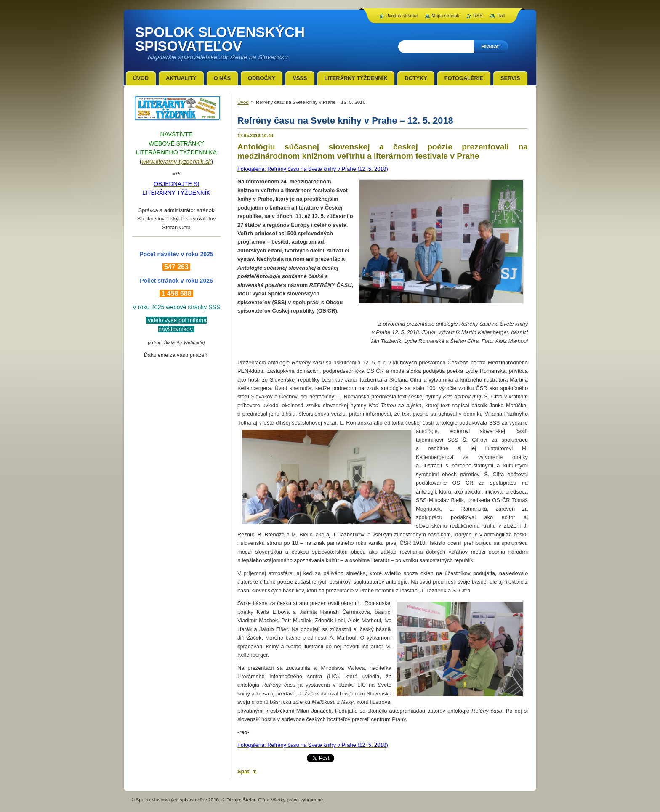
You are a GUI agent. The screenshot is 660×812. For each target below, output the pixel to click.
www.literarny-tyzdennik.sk (177, 162)
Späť (244, 771)
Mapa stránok (445, 16)
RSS (478, 16)
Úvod (243, 102)
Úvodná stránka (402, 16)
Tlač (501, 16)
